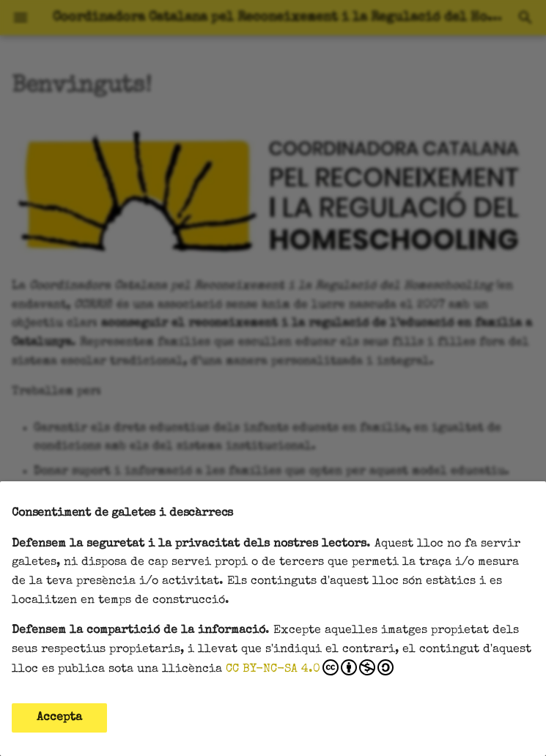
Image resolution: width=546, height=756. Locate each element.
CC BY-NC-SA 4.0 (310, 667)
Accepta (59, 718)
